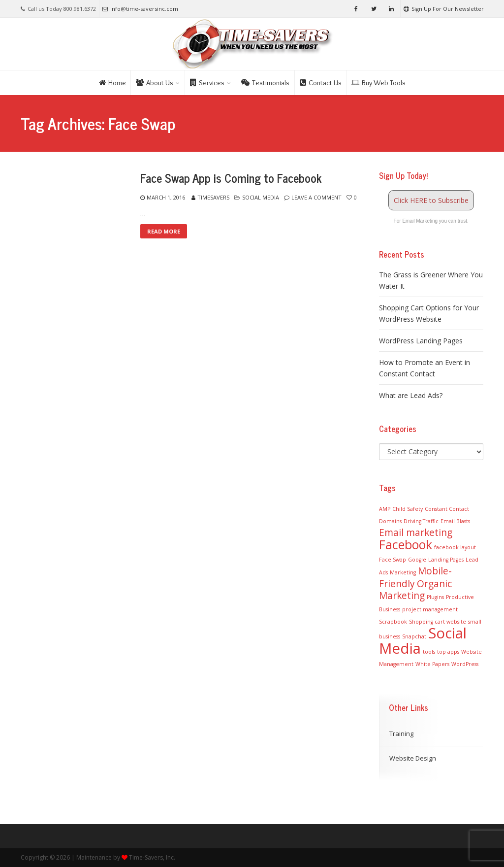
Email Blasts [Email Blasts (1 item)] (455, 521)
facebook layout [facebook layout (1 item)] (455, 547)
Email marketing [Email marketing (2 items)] (416, 533)
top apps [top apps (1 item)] (448, 652)
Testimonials (265, 83)
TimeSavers (213, 197)
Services (207, 83)
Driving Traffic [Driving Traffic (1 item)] (421, 521)
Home (112, 83)
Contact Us (321, 83)
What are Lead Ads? (411, 395)
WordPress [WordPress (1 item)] (465, 664)
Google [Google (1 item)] (417, 560)
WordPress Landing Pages (421, 341)
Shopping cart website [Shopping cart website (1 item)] (438, 622)
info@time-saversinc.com (140, 9)
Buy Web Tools (378, 83)
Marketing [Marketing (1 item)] (403, 572)
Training (401, 734)
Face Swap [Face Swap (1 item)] (393, 560)
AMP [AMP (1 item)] (385, 509)
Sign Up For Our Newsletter (444, 9)
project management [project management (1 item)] (430, 609)
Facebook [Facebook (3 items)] (406, 545)
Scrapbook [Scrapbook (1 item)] (393, 622)
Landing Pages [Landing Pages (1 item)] (446, 560)
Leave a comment (316, 197)
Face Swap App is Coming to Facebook (231, 178)
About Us (155, 83)
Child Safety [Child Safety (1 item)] (408, 509)
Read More (164, 231)
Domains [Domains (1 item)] (390, 521)
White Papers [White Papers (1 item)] (432, 664)
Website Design (413, 758)
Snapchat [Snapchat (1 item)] (414, 636)
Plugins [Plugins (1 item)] (435, 597)
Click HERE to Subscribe (431, 200)
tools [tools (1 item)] (429, 652)
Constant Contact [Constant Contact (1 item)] (447, 509)
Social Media (261, 197)
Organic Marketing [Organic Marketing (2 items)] (415, 590)
